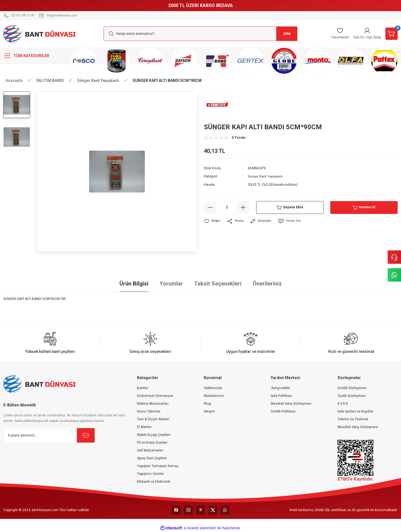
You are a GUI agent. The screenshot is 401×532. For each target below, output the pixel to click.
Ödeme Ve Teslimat (353, 419)
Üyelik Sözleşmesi (352, 396)
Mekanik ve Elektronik (154, 482)
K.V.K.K (343, 404)
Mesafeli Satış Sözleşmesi (291, 404)
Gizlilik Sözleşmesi (352, 388)
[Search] (200, 34)
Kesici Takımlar (149, 411)
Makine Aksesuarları (153, 404)
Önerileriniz (267, 284)
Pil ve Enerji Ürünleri (152, 443)
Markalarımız (214, 396)
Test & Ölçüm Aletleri (153, 419)
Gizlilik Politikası (283, 411)
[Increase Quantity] (243, 207)
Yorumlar (171, 284)
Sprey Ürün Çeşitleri (152, 458)
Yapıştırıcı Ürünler (150, 474)
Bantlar (143, 388)
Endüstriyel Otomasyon (155, 396)
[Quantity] (227, 207)
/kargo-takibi (280, 388)
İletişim (209, 411)
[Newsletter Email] (49, 435)
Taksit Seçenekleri (218, 284)
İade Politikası (281, 396)
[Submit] (86, 435)
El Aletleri (144, 427)
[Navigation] (33, 56)
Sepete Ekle (290, 207)
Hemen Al (364, 207)
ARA (284, 34)
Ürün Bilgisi (134, 284)
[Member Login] (363, 34)
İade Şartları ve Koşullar (355, 411)
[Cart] (390, 34)
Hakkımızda (213, 388)
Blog (207, 404)
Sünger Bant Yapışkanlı (266, 176)
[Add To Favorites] (213, 221)
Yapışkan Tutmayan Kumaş (158, 466)
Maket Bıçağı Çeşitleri (154, 435)
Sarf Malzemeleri (150, 450)
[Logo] (40, 33)
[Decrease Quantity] (210, 207)
